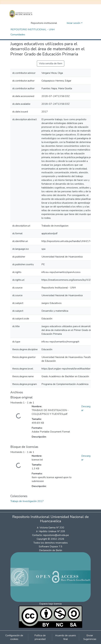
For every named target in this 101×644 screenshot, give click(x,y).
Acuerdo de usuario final (66, 637)
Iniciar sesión (74, 23)
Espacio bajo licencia (50, 604)
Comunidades (18, 35)
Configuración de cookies (14, 637)
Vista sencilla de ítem (51, 63)
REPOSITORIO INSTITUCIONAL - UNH (33, 30)
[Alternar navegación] (89, 23)
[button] (63, 23)
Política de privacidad (40, 637)
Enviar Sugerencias (90, 637)
